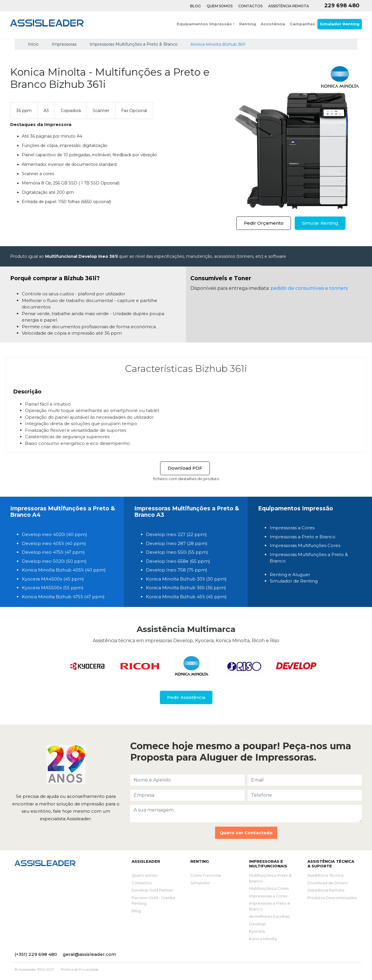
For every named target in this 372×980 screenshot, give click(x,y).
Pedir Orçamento (264, 223)
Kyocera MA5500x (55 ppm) (53, 588)
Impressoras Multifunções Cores (305, 545)
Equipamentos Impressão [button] (204, 24)
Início (33, 44)
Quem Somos (220, 6)
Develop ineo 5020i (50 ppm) (54, 561)
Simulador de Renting (294, 581)
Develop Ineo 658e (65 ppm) (178, 561)
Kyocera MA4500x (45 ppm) (53, 579)
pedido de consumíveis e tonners (309, 288)
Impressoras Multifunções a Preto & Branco (134, 44)
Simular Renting (320, 223)
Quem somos (144, 875)
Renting (248, 24)
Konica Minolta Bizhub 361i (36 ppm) (186, 588)
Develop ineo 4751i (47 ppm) (53, 552)
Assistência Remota (289, 6)
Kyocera (257, 931)
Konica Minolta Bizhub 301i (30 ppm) (186, 579)
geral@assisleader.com (89, 954)
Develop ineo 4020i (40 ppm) (54, 534)
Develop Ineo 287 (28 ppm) (177, 543)
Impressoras (64, 44)
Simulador (200, 883)
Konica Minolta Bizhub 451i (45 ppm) (186, 597)
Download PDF (185, 468)
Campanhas (302, 24)
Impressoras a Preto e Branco (303, 537)
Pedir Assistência (186, 697)
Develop (257, 924)
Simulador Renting (340, 24)
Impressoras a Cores (292, 528)
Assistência (273, 24)
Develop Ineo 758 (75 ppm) (177, 570)
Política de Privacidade (79, 969)
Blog (195, 6)
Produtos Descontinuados (332, 898)
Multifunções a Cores (269, 888)
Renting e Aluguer (290, 575)
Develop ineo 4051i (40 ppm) (54, 543)
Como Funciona (205, 875)
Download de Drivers (328, 883)
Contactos (250, 6)
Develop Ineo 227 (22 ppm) (176, 534)
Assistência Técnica (325, 875)
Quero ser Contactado (246, 833)
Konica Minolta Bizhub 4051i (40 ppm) (64, 570)
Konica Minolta (263, 939)
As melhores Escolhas (269, 916)
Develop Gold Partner (152, 890)
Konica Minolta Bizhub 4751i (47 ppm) (63, 597)
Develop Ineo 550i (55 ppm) (177, 552)
